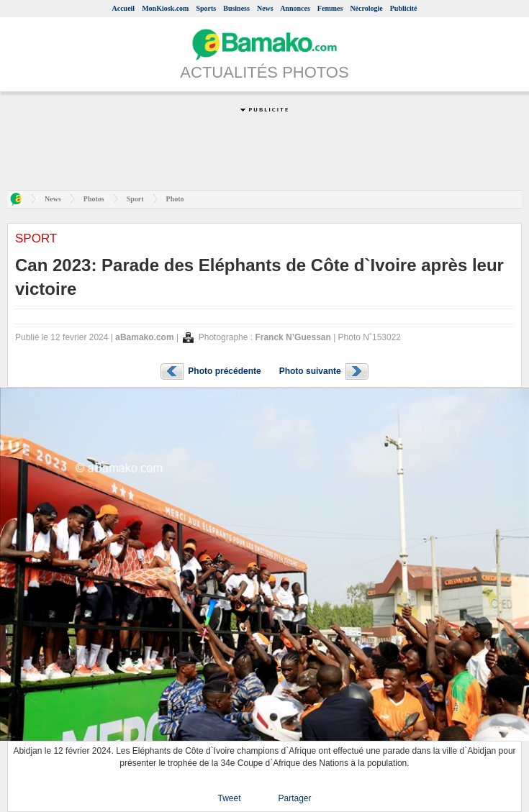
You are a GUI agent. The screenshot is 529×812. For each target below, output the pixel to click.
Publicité (404, 8)
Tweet (229, 798)
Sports (206, 8)
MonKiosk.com (165, 8)
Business (236, 8)
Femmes (330, 8)
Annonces (295, 8)
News (265, 8)
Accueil (123, 8)
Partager (294, 798)
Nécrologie (366, 8)
